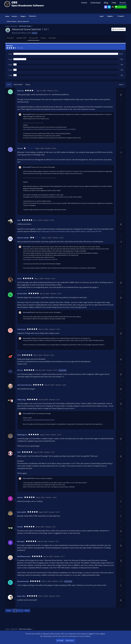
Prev (9, 611)
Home (84, 3)
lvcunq (20, 148)
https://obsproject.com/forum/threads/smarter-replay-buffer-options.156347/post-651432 (69, 231)
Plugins (23, 16)
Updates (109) (21, 38)
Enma (19, 278)
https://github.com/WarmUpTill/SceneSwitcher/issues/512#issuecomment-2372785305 (49, 129)
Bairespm (21, 541)
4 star (10, 59)
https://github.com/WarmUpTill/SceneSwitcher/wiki (39, 420)
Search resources (23, 21)
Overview (10, 38)
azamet (20, 497)
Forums (14, 16)
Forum (123, 3)
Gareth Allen (22, 293)
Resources (33, 16)
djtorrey (20, 91)
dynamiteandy (23, 581)
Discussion (53, 38)
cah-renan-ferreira (24, 385)
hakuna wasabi (23, 238)
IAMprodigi (21, 400)
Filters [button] (121, 85)
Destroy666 (22, 512)
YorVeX (20, 527)
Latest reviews (11, 21)
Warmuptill (17, 33)
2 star (10, 70)
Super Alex (21, 596)
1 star (10, 75)
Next (26, 611)
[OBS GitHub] (113, 7)
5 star (10, 54)
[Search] (121, 16)
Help (114, 3)
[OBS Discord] (106, 7)
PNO (19, 452)
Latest (9, 84)
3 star (10, 65)
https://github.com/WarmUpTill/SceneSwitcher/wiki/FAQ (40, 259)
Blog (106, 3)
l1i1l (19, 355)
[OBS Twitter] (109, 7)
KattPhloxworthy (24, 556)
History (43, 38)
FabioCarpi (21, 329)
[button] (18, 16)
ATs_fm (20, 370)
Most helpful (18, 84)
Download (95, 3)
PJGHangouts (22, 435)
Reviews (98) (33, 38)
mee (19, 220)
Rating (28, 84)
